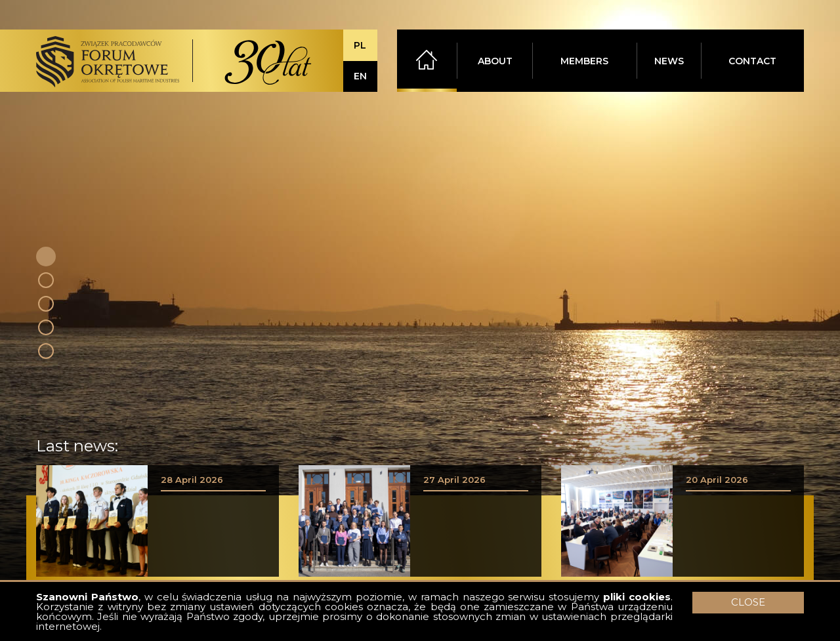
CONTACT (752, 61)
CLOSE (748, 602)
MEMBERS (584, 61)
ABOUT (495, 61)
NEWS (669, 61)
